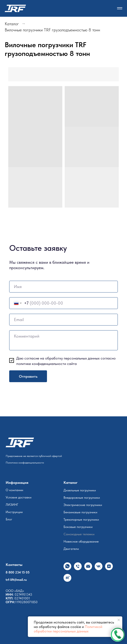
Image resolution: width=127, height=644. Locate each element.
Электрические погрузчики (83, 505)
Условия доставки (19, 497)
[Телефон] (78, 569)
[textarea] (63, 340)
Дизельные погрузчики (80, 490)
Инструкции (14, 512)
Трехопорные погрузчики (81, 519)
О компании (14, 490)
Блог (9, 519)
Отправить (28, 376)
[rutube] (67, 580)
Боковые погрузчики (78, 527)
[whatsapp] (67, 569)
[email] (63, 320)
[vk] (99, 569)
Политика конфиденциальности (25, 463)
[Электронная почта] (88, 569)
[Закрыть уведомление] (119, 620)
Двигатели (71, 549)
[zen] (109, 569)
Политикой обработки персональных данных (68, 629)
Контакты (14, 565)
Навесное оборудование (81, 541)
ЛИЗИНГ (12, 505)
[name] (63, 287)
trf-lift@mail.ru (16, 580)
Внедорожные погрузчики (82, 498)
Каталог (12, 24)
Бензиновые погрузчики (80, 512)
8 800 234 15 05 (18, 572)
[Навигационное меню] (120, 8)
